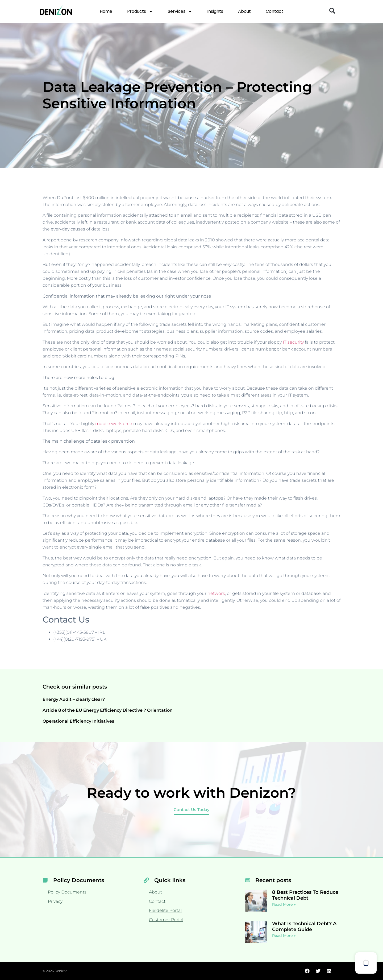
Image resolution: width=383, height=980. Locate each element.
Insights (215, 11)
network (216, 593)
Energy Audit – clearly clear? (74, 699)
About (244, 11)
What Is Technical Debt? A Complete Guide (304, 927)
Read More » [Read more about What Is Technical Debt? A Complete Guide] (284, 936)
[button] (332, 11)
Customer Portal (166, 920)
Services (180, 11)
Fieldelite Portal (165, 910)
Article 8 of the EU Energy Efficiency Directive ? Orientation (108, 710)
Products (140, 11)
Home (106, 11)
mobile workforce (114, 424)
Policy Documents (67, 892)
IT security (293, 342)
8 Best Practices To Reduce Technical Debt (305, 895)
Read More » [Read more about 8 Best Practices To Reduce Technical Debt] (284, 904)
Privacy (55, 901)
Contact (274, 11)
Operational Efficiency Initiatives (78, 721)
